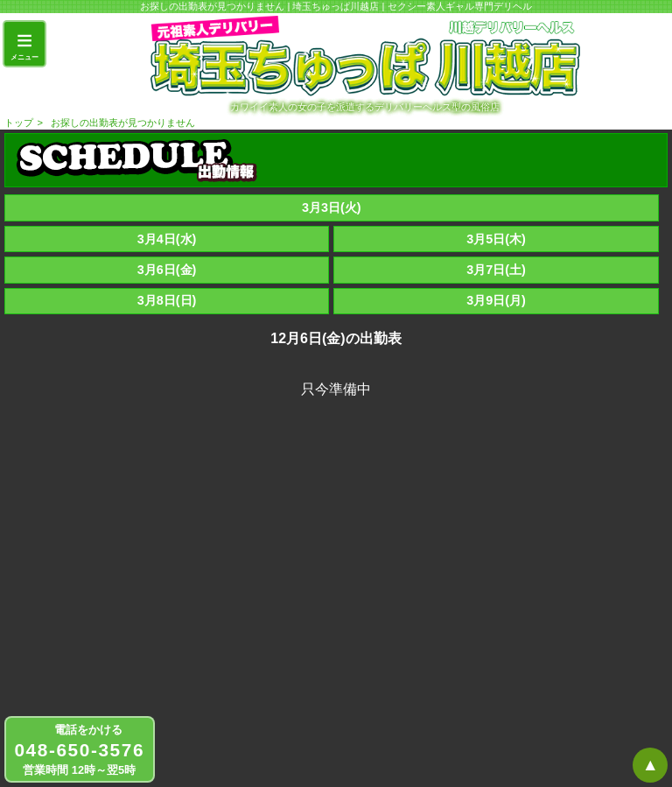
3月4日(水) (167, 239)
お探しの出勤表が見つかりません (123, 123)
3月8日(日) (167, 300)
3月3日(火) (332, 207)
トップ (19, 123)
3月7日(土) (496, 270)
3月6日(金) (167, 270)
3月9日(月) (496, 300)
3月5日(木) (496, 239)
